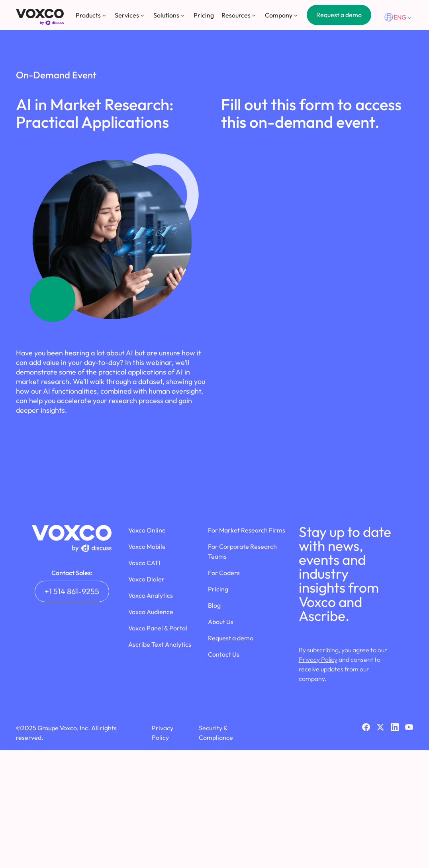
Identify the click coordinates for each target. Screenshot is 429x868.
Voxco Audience (151, 612)
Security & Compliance (216, 733)
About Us (221, 622)
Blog (214, 605)
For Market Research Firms (247, 530)
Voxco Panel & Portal (158, 628)
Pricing (204, 15)
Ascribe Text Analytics (160, 644)
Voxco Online (147, 530)
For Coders (224, 573)
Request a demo (339, 15)
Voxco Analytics (151, 595)
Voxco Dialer (146, 579)
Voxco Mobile (147, 546)
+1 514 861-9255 (72, 591)
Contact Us (224, 654)
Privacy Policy (318, 659)
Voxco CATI (144, 563)
